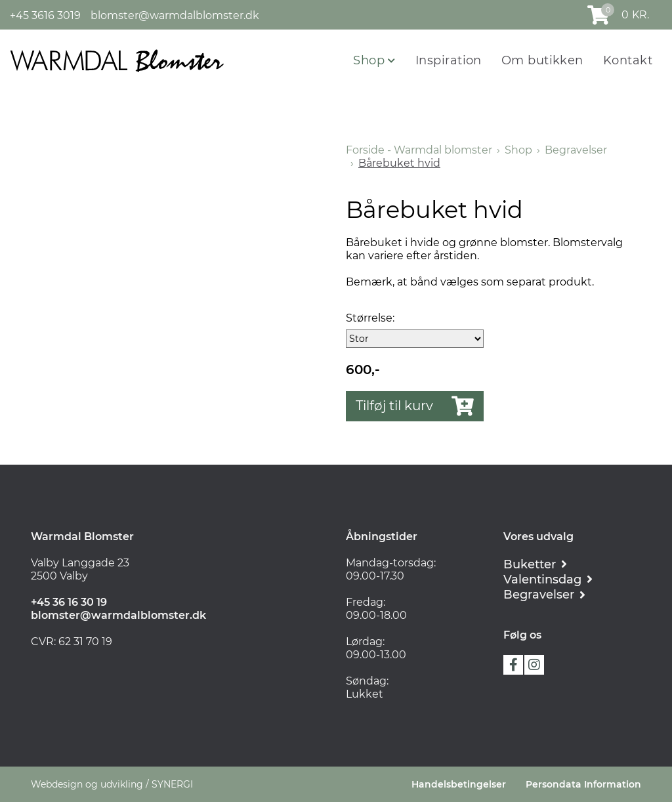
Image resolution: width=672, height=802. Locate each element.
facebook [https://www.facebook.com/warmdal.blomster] (513, 665)
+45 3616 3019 (45, 15)
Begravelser (576, 150)
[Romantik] (548, 579)
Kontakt (628, 60)
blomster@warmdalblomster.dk (175, 15)
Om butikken (542, 60)
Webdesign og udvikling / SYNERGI (112, 784)
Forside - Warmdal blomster (419, 150)
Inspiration (449, 60)
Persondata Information (583, 784)
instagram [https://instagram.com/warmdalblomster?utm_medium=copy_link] (534, 665)
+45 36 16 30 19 (69, 602)
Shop (370, 60)
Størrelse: (370, 318)
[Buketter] (535, 564)
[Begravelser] (544, 594)
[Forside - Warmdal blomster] (117, 60)
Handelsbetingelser (459, 784)
